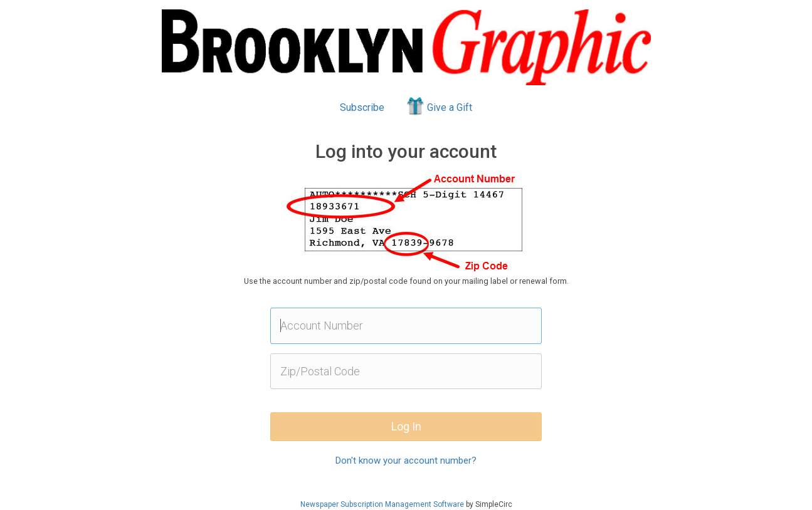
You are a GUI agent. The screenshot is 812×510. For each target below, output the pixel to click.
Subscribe (362, 107)
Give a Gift (439, 106)
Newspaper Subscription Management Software (382, 504)
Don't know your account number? (406, 461)
